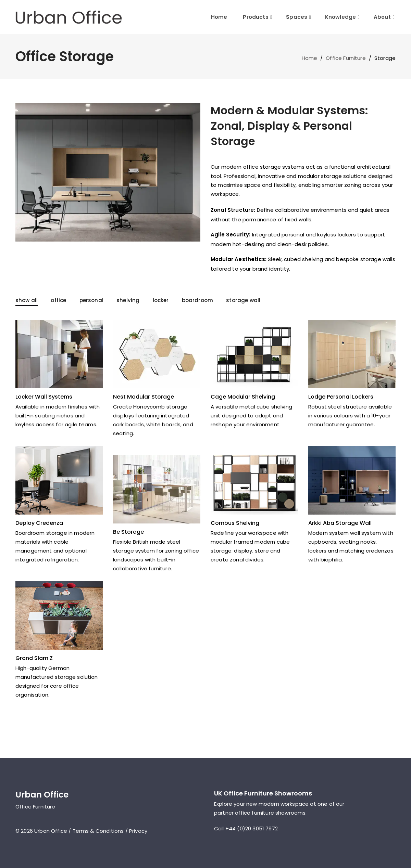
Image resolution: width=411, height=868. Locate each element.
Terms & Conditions (98, 831)
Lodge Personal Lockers (341, 397)
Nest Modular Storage (144, 397)
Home (219, 17)
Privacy (138, 831)
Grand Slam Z (34, 658)
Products (256, 17)
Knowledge (340, 17)
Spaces (297, 17)
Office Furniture (346, 58)
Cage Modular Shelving (243, 397)
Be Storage (128, 532)
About (382, 17)
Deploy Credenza (39, 523)
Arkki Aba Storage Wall (340, 523)
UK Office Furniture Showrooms (263, 793)
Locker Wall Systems (44, 397)
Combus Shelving (235, 523)
